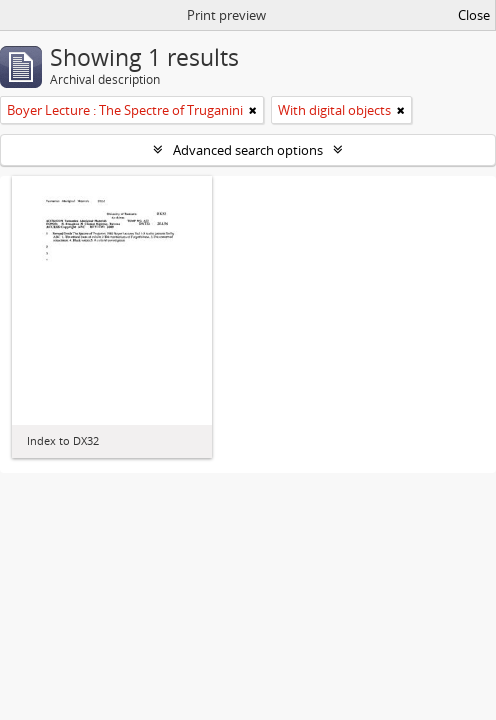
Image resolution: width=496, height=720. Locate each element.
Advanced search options (248, 150)
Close (474, 15)
